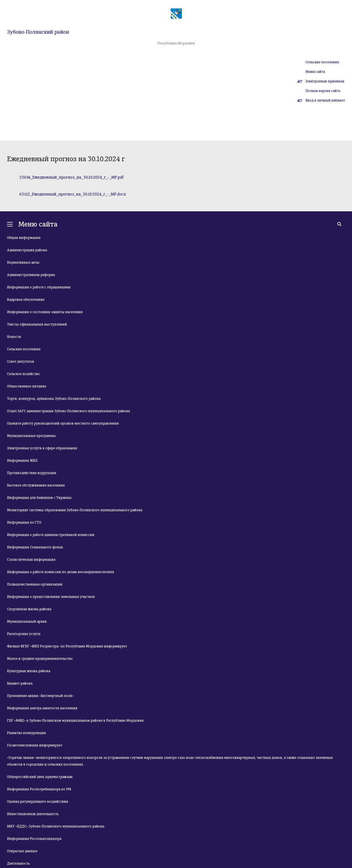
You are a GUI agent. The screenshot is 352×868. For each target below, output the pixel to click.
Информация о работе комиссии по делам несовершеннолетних (61, 572)
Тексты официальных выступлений (37, 324)
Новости (14, 337)
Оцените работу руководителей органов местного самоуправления (63, 423)
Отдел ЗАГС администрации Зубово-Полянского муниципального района (68, 411)
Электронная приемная (325, 81)
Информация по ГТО (24, 522)
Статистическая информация (31, 560)
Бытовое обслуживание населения (36, 485)
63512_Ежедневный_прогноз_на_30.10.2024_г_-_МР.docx (73, 194)
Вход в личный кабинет (325, 100)
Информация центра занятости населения (42, 708)
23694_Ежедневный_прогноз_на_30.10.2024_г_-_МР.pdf (72, 177)
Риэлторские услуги (24, 634)
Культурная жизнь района (29, 671)
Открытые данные (22, 851)
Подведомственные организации (35, 584)
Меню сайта (315, 72)
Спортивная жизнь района (29, 609)
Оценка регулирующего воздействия (38, 802)
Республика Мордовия (176, 43)
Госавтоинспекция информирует (35, 745)
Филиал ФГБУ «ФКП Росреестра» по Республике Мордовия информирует (67, 646)
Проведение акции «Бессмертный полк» (40, 696)
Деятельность (18, 863)
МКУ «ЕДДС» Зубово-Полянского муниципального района (56, 826)
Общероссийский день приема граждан (40, 777)
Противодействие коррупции (32, 473)
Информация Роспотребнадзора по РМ (39, 789)
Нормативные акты (23, 263)
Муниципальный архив (27, 622)
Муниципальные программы (31, 436)
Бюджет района (20, 683)
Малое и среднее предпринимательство (40, 659)
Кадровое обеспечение (26, 300)
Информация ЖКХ (22, 461)
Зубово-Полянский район (38, 32)
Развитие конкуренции (26, 733)
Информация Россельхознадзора (34, 839)
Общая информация (24, 238)
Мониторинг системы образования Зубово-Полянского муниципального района (75, 510)
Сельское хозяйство (23, 374)
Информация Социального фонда (35, 547)
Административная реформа (31, 275)
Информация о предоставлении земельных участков (51, 597)
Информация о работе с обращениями (39, 287)
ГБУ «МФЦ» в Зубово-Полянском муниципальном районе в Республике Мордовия (75, 721)
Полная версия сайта (323, 91)
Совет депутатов (21, 362)
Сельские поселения (322, 62)
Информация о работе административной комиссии (51, 535)
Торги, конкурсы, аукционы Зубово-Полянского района (54, 399)
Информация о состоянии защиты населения (45, 312)
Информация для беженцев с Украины (39, 498)
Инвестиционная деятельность (33, 814)
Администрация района (27, 250)
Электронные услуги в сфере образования (42, 448)
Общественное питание (27, 386)
